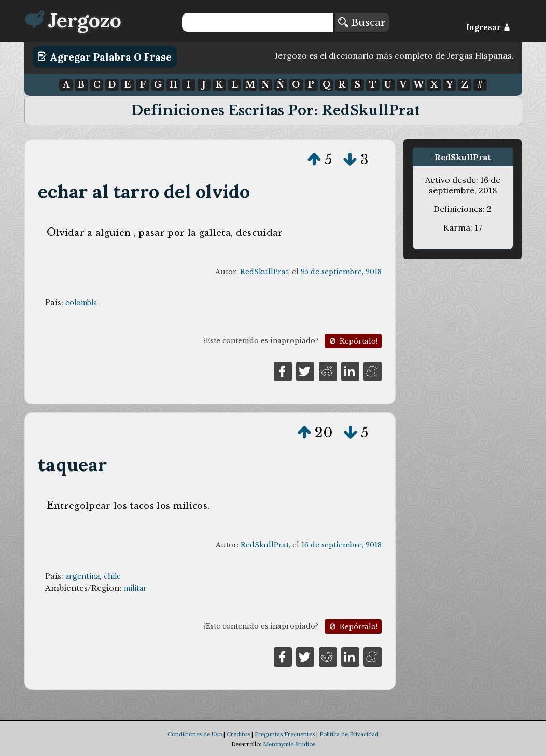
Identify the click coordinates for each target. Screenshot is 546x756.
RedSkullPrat (264, 272)
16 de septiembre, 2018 (341, 545)
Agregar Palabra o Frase (104, 56)
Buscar (362, 22)
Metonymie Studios (289, 744)
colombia (81, 303)
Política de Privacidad (349, 734)
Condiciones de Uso (195, 734)
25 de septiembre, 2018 (341, 272)
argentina (82, 576)
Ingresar (488, 27)
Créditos (238, 734)
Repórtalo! (353, 341)
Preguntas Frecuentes (285, 734)
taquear (72, 465)
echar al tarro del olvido (144, 191)
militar (135, 588)
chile (112, 576)
